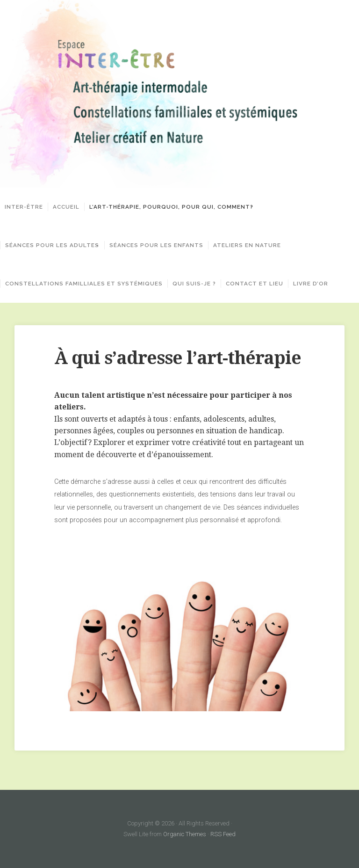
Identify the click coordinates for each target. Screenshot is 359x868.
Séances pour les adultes (52, 245)
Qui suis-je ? (194, 284)
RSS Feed (223, 834)
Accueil (66, 207)
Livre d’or (311, 284)
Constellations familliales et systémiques (84, 284)
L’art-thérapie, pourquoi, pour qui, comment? (171, 207)
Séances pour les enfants (162, 245)
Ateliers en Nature (253, 245)
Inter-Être (24, 207)
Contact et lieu (255, 284)
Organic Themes (185, 834)
